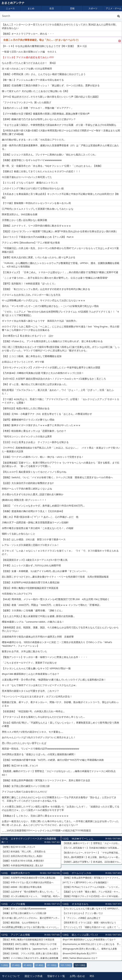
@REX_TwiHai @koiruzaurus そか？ (80, 958)
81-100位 (52, 965)
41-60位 (28, 965)
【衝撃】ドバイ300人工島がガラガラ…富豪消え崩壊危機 (30, 958)
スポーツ (93, 8)
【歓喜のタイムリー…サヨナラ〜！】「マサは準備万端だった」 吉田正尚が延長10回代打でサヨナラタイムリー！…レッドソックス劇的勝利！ (92, 853)
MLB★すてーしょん (83, 839)
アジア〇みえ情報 (20, 935)
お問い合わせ (77, 976)
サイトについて (11, 976)
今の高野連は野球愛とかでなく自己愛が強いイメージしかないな (31, 927)
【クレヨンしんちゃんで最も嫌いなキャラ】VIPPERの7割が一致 (92, 909)
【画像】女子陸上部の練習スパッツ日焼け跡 (24, 913)
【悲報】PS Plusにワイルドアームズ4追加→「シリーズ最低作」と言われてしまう (92, 887)
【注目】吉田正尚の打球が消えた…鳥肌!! (22, 856)
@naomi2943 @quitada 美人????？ (80, 954)
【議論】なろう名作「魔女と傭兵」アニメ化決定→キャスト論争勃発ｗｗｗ (92, 892)
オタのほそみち (80, 904)
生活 (52, 8)
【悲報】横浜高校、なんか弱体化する (20, 923)
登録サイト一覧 (56, 976)
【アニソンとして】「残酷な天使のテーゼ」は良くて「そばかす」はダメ (92, 927)
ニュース (10, 8)
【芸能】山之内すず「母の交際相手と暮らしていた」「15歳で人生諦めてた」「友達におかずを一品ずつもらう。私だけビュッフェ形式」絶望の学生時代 (31, 892)
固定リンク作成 (34, 976)
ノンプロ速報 (18, 904)
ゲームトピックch (81, 873)
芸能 (72, 8)
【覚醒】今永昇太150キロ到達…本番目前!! (22, 861)
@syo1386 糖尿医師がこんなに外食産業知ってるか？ (89, 940)
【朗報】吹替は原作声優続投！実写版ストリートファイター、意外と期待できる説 (92, 878)
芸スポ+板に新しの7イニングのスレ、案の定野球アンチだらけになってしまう (31, 918)
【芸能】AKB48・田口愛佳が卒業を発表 (21, 887)
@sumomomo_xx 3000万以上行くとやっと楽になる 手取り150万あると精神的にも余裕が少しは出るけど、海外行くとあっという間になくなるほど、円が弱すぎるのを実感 (92, 944)
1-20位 (5, 965)
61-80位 (40, 965)
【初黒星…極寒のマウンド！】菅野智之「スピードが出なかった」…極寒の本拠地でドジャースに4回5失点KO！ (92, 843)
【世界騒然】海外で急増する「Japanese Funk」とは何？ (30, 949)
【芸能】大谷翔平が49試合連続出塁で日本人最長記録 (28, 878)
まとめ (31, 8)
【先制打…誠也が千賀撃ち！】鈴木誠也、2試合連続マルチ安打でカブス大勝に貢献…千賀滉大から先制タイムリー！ (92, 862)
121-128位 (80, 965)
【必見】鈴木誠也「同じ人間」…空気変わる (23, 852)
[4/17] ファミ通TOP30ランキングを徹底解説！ (86, 882)
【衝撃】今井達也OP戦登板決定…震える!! (22, 865)
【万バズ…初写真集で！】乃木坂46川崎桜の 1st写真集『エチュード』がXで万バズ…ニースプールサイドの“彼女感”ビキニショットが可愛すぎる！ (92, 848)
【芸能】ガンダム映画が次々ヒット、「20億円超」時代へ (30, 896)
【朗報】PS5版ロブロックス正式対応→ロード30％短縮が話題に (92, 896)
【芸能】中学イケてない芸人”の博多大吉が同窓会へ (27, 882)
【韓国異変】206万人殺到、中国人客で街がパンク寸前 (29, 944)
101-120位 (66, 965)
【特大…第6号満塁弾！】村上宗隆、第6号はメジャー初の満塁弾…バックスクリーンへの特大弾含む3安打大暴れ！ (92, 857)
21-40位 (16, 965)
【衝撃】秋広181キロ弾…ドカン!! (18, 847)
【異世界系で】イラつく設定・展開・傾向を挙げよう (89, 923)
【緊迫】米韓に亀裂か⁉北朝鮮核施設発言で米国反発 (28, 940)
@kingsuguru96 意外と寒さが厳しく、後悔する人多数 (90, 949)
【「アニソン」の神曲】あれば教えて (81, 918)
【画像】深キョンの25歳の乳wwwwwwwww (24, 909)
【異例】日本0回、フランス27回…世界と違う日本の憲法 (30, 954)
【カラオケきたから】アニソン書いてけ (82, 913)
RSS (92, 976)
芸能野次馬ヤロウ (20, 873)
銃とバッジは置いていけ (85, 935)
